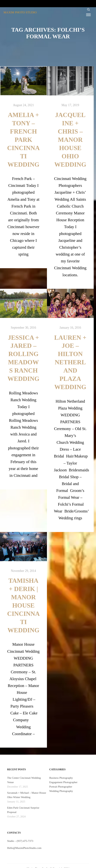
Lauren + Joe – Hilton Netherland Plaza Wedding (70, 362)
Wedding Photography (61, 791)
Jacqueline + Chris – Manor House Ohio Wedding (70, 140)
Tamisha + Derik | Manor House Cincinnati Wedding (23, 605)
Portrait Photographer (61, 787)
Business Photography (61, 778)
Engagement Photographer (63, 782)
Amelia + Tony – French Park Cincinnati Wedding (23, 140)
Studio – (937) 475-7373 (20, 841)
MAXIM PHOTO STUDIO (20, 12)
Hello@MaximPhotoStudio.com (24, 848)
